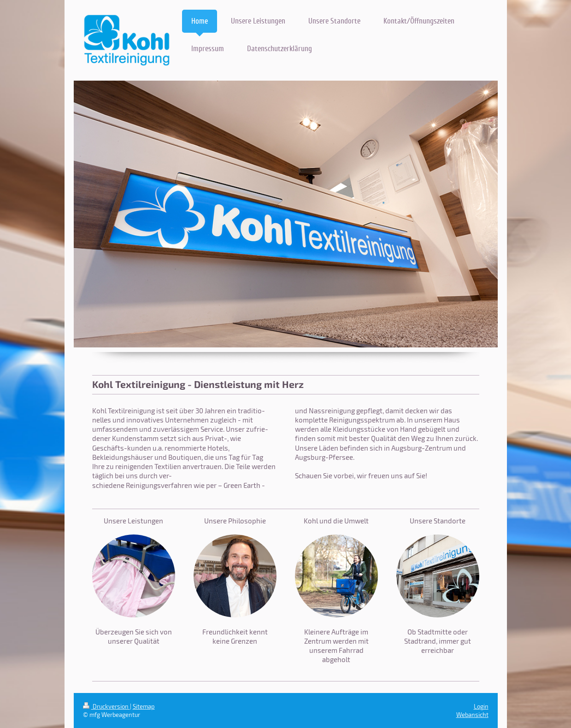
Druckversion (106, 706)
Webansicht (472, 715)
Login (481, 706)
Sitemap (144, 706)
